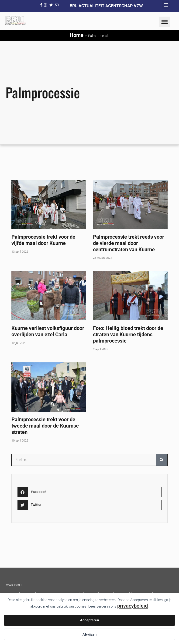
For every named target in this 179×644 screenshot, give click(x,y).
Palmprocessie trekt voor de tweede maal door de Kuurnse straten (45, 426)
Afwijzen (90, 634)
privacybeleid (133, 606)
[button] (166, 5)
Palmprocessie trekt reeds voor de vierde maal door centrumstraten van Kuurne (129, 243)
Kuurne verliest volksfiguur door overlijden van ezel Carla (48, 331)
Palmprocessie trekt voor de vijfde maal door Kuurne (43, 240)
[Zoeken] (162, 460)
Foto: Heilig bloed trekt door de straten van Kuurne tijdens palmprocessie (128, 334)
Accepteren (89, 620)
